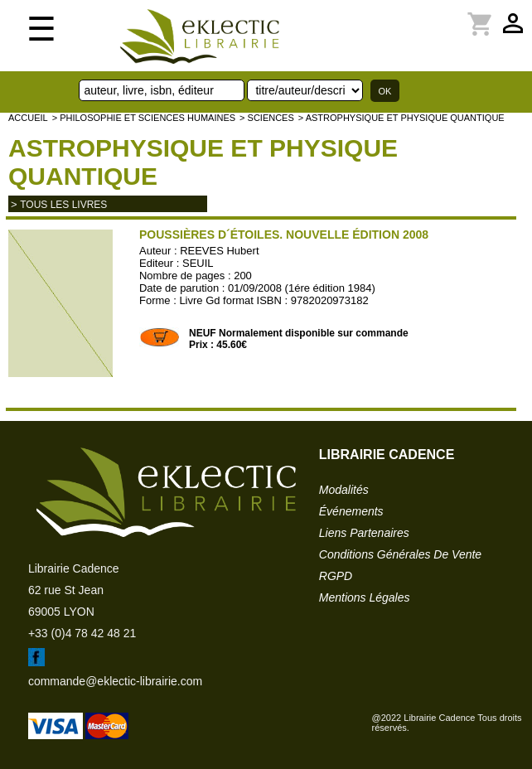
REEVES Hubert (219, 251)
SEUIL (198, 263)
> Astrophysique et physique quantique (401, 118)
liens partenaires (364, 533)
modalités (344, 490)
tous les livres (63, 205)
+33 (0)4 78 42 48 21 (82, 633)
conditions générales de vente (400, 554)
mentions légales (365, 597)
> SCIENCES (267, 118)
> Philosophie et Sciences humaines (144, 118)
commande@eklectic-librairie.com (115, 681)
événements (351, 511)
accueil (28, 118)
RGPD (336, 576)
